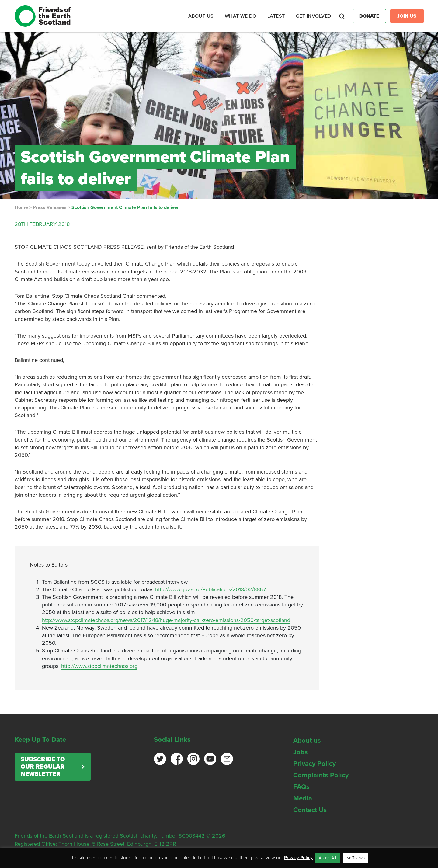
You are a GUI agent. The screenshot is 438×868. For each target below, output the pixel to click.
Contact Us (310, 810)
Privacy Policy (315, 764)
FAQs (301, 787)
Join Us (407, 16)
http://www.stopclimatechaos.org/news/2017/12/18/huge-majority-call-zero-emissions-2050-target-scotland (166, 620)
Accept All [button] (327, 858)
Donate (369, 16)
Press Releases (50, 207)
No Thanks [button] (356, 858)
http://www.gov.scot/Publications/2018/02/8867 (210, 589)
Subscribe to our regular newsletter (43, 767)
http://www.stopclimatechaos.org (99, 666)
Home (21, 207)
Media (303, 798)
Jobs (301, 752)
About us (307, 741)
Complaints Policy (321, 775)
